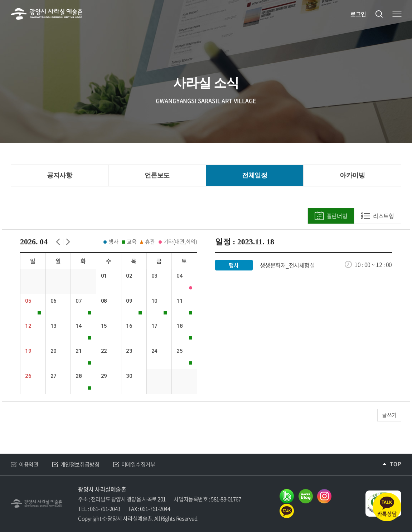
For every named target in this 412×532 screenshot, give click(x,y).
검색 (379, 14)
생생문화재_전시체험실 (287, 265)
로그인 (358, 14)
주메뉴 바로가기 (0, 0)
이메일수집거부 (138, 464)
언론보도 (157, 175)
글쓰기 (389, 415)
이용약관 (29, 464)
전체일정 (255, 175)
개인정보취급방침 (80, 464)
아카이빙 (352, 175)
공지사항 (59, 175)
